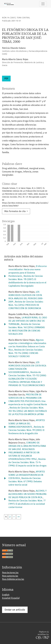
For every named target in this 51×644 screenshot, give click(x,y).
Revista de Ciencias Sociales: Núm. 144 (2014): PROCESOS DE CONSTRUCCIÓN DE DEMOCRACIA (26, 305)
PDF (6, 78)
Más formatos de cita (15, 211)
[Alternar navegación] (43, 4)
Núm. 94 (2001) (9, 18)
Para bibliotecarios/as (13, 579)
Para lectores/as (10, 573)
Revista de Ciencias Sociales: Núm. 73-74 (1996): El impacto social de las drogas (27, 462)
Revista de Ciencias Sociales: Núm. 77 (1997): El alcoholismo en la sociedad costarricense (27, 504)
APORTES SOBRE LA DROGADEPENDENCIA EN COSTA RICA (27, 475)
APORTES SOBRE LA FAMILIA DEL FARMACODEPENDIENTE (27, 424)
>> (19, 517)
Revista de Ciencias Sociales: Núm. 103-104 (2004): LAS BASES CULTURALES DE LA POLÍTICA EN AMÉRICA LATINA (28, 411)
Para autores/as (10, 576)
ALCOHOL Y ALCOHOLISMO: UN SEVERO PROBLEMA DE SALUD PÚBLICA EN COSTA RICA (27, 494)
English (6, 595)
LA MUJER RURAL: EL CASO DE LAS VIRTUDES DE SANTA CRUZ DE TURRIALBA (28, 321)
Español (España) (11, 598)
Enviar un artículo (15, 610)
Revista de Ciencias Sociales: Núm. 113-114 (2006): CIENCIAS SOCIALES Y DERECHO (26, 353)
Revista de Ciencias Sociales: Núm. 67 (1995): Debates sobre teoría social (25, 481)
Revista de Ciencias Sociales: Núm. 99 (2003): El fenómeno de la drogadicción (26, 430)
